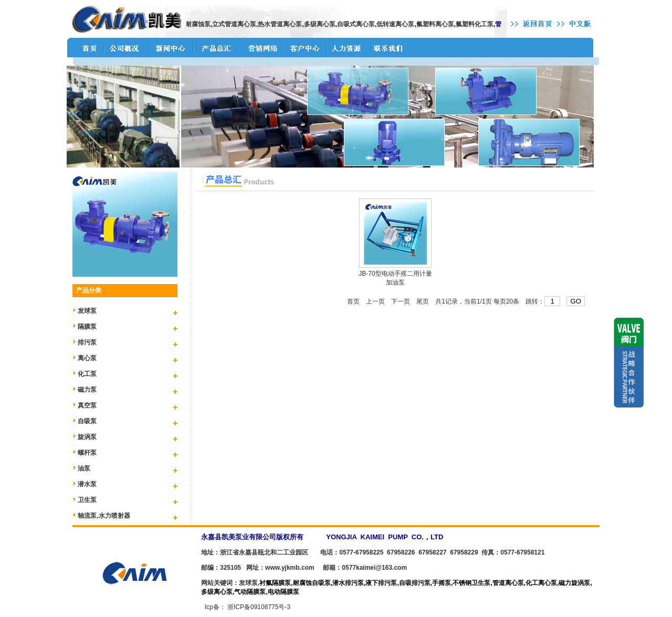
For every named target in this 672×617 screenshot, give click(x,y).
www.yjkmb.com (290, 568)
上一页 (375, 301)
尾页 (423, 301)
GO (576, 301)
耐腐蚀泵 (201, 24)
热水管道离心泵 (283, 24)
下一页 (401, 301)
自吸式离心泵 (359, 24)
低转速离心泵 (398, 24)
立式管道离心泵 (237, 24)
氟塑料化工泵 (478, 24)
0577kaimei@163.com (374, 568)
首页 (353, 301)
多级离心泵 (323, 24)
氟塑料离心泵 (438, 24)
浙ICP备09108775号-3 (259, 607)
